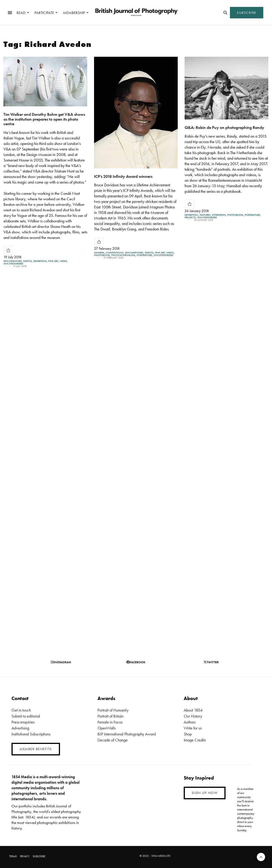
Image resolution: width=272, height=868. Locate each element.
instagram (61, 662)
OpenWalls (107, 728)
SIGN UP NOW (205, 793)
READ (21, 13)
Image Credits (195, 740)
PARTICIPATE (44, 13)
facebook (136, 662)
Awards (99, 253)
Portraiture (144, 255)
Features (205, 215)
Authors (190, 722)
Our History (193, 716)
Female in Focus (110, 722)
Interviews (219, 215)
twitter (211, 662)
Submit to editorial (26, 716)
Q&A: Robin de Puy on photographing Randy (224, 127)
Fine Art (53, 261)
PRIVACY (25, 856)
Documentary (13, 261)
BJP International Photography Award (127, 734)
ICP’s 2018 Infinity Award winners (123, 176)
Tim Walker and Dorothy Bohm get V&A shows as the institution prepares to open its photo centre (44, 119)
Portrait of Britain (110, 716)
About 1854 (193, 710)
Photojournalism (123, 255)
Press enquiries (23, 722)
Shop (188, 734)
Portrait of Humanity (113, 710)
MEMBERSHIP (74, 13)
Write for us (193, 728)
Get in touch (21, 710)
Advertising (20, 728)
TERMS (13, 856)
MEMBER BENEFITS (36, 749)
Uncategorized (13, 264)
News (63, 261)
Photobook (102, 255)
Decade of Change (113, 740)
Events (27, 261)
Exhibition (40, 261)
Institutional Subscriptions (31, 734)
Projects (190, 217)
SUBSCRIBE (247, 13)
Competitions (115, 253)
